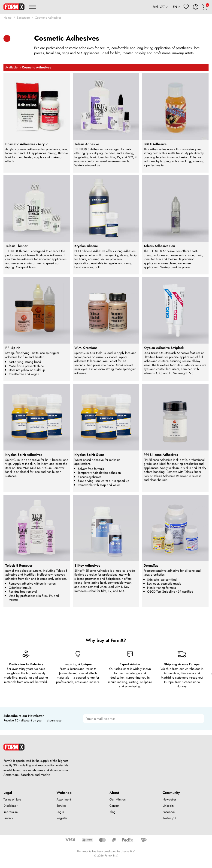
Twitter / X (170, 818)
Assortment (64, 799)
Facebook (169, 812)
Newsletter (169, 799)
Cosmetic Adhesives (48, 18)
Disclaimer (11, 806)
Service (61, 806)
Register (62, 818)
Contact (114, 806)
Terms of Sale (12, 799)
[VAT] (160, 7)
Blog (112, 812)
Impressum (11, 812)
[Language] (177, 7)
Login (60, 812)
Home (8, 18)
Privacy (8, 818)
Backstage (23, 18)
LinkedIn (168, 806)
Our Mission (118, 799)
